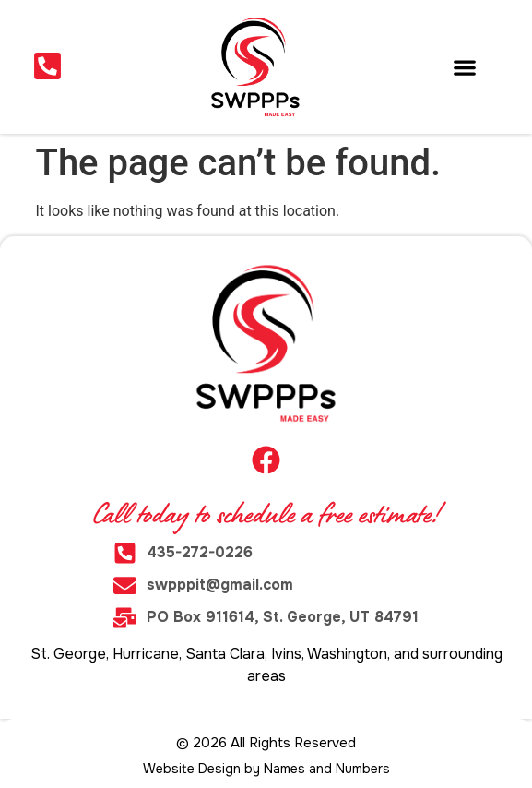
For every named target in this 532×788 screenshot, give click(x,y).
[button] (465, 67)
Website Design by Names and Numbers (266, 769)
